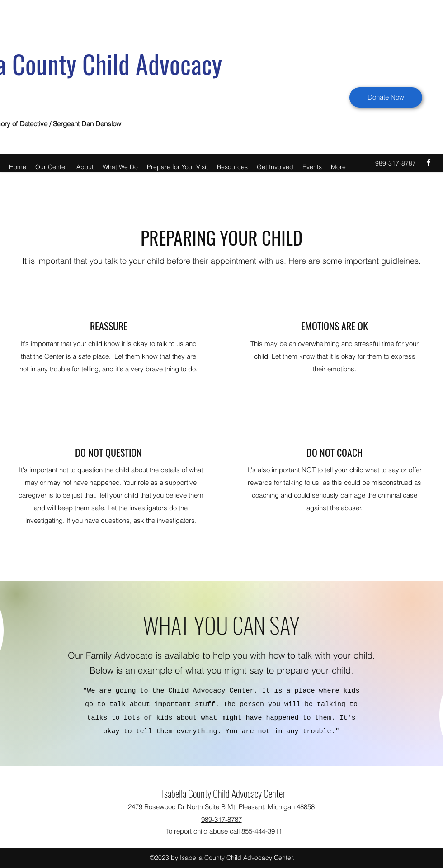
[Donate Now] (386, 97)
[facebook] (429, 162)
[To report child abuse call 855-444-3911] (224, 831)
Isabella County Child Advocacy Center (224, 793)
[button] (51, 166)
